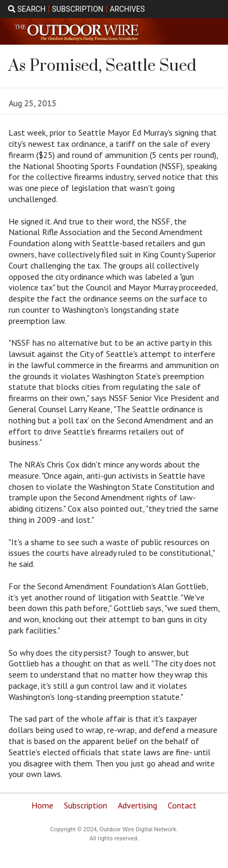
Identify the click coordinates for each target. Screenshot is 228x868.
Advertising (137, 805)
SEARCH (27, 9)
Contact (182, 805)
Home (42, 805)
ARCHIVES (127, 9)
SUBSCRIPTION (78, 9)
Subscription (85, 805)
